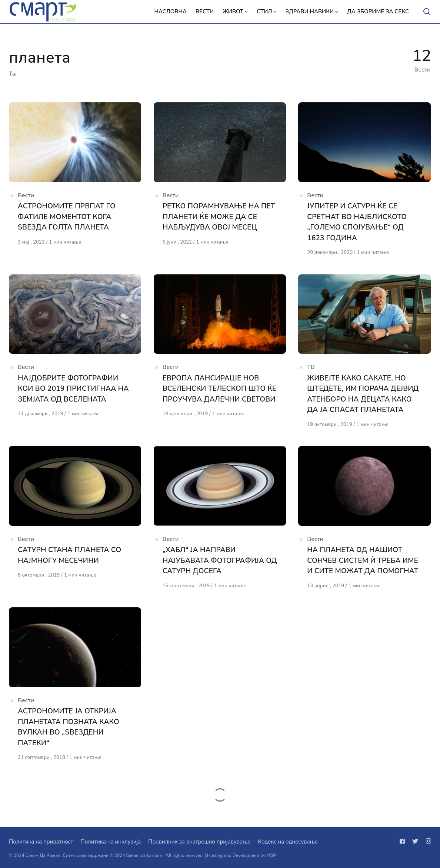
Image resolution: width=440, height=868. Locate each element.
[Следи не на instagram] (427, 841)
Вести (26, 195)
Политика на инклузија (111, 842)
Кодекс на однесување (288, 842)
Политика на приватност (41, 842)
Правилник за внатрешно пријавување (199, 842)
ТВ (311, 368)
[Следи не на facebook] (404, 841)
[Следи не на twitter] (415, 841)
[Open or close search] (427, 12)
